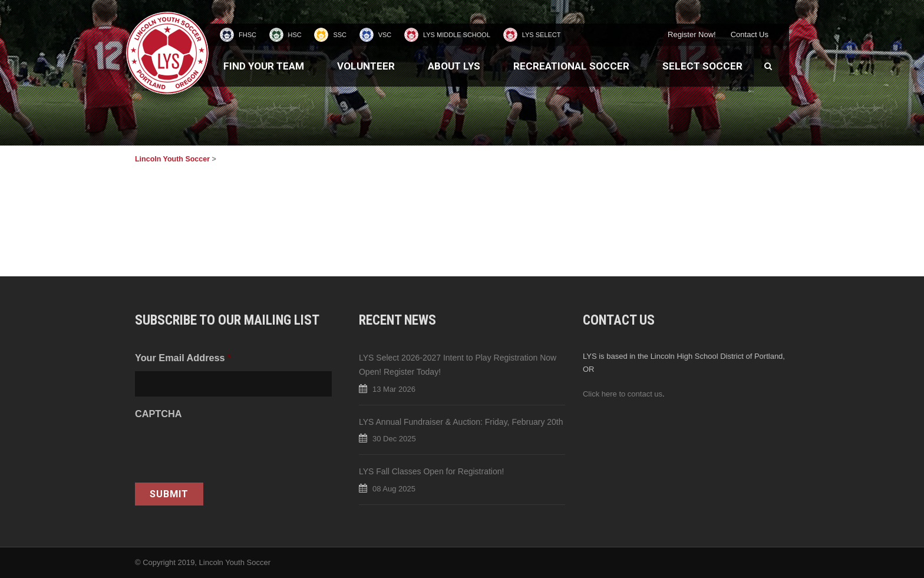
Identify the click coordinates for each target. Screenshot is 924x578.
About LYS (454, 66)
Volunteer (366, 66)
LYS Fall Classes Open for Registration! (431, 471)
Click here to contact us (623, 394)
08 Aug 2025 (394, 489)
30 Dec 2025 (394, 439)
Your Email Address (183, 358)
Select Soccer (702, 66)
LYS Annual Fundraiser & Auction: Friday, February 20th (461, 422)
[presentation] (225, 450)
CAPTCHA (158, 414)
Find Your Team (264, 66)
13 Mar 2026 (394, 389)
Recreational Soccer (571, 66)
